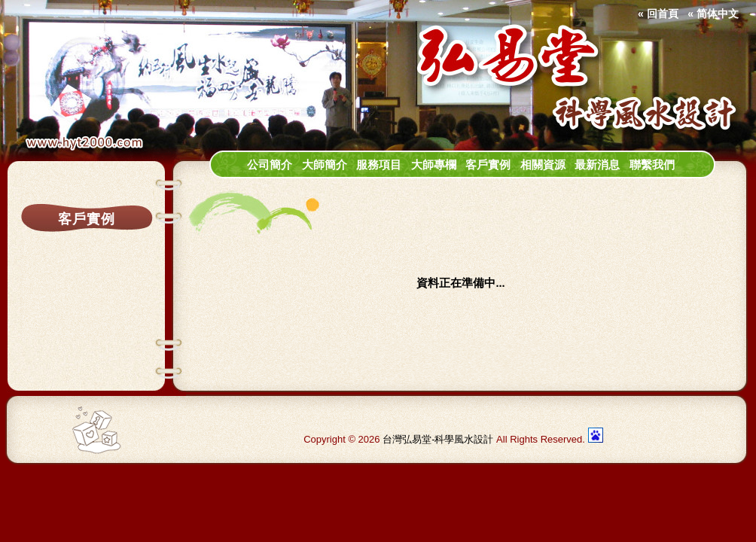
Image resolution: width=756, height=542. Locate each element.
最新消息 (597, 165)
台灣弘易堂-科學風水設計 (438, 439)
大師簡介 (325, 165)
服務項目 (379, 165)
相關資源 (543, 165)
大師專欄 (434, 165)
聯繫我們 (652, 165)
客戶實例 (488, 165)
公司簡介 (270, 165)
